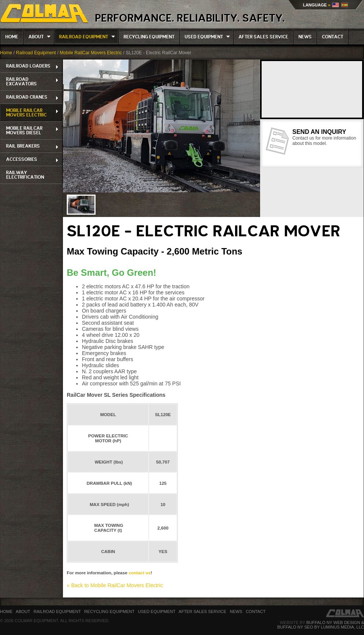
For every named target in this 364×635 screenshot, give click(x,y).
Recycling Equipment (149, 37)
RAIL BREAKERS (30, 146)
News (305, 37)
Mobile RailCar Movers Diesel (30, 130)
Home (12, 37)
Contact (333, 37)
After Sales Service (263, 37)
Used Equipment (205, 37)
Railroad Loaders (30, 66)
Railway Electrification (25, 175)
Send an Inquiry (319, 132)
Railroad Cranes (30, 97)
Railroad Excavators (30, 81)
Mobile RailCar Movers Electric (91, 53)
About (37, 37)
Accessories (30, 160)
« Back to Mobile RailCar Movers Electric (115, 585)
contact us (139, 573)
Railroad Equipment (85, 37)
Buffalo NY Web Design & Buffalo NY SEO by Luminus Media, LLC (321, 625)
